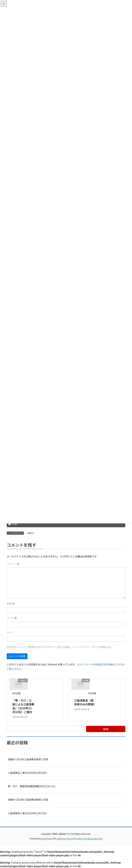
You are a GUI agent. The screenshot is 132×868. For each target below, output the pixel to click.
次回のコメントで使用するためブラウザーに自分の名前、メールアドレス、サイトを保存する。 (61, 647)
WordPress (47, 838)
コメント (13, 564)
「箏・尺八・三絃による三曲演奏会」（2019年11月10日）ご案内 (23, 706)
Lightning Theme (65, 838)
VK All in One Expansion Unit (89, 838)
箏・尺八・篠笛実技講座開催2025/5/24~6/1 (32, 786)
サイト (10, 632)
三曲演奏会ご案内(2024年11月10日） (28, 813)
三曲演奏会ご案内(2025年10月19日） (28, 773)
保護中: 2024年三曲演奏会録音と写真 (28, 800)
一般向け (30, 533)
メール (12, 618)
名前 (11, 604)
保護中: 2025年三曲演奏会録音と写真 (28, 759)
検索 (106, 729)
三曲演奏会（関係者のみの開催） (85, 702)
